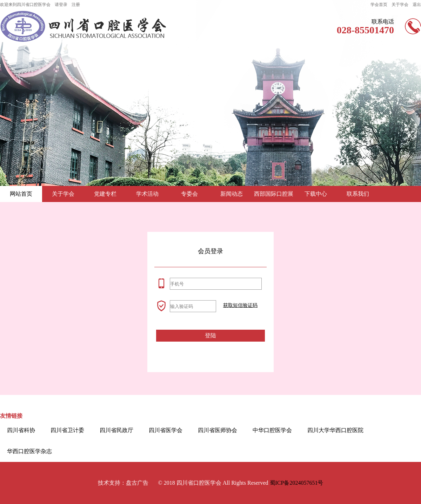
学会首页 (379, 5)
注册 (76, 5)
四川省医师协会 (218, 430)
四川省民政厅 (116, 430)
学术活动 (147, 194)
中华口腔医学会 (272, 430)
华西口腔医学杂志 (29, 451)
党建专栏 (105, 194)
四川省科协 (21, 430)
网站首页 (21, 194)
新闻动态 (232, 194)
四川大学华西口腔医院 (335, 430)
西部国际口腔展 (274, 194)
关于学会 (400, 5)
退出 (417, 5)
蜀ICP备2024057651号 (297, 483)
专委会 (189, 194)
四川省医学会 (166, 430)
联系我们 (358, 194)
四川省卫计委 (67, 430)
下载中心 (316, 194)
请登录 (61, 5)
